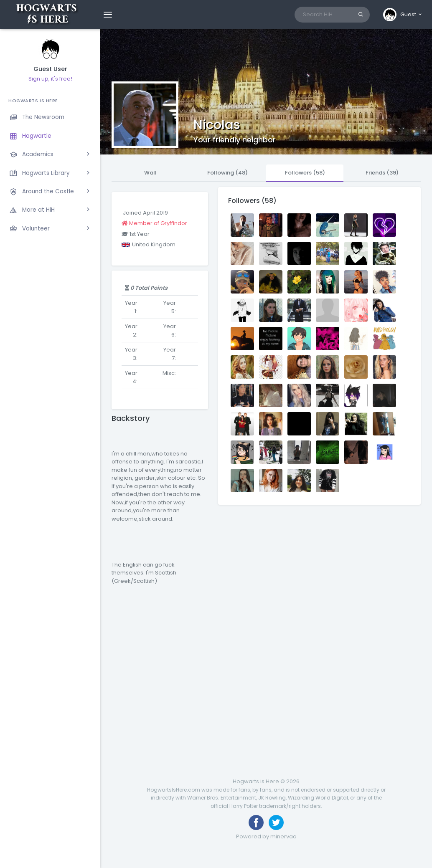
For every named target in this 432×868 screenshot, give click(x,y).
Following (227, 173)
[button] (403, 15)
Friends (382, 173)
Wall (150, 173)
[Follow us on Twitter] (276, 822)
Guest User (50, 69)
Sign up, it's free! (50, 79)
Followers (305, 173)
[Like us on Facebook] (256, 822)
